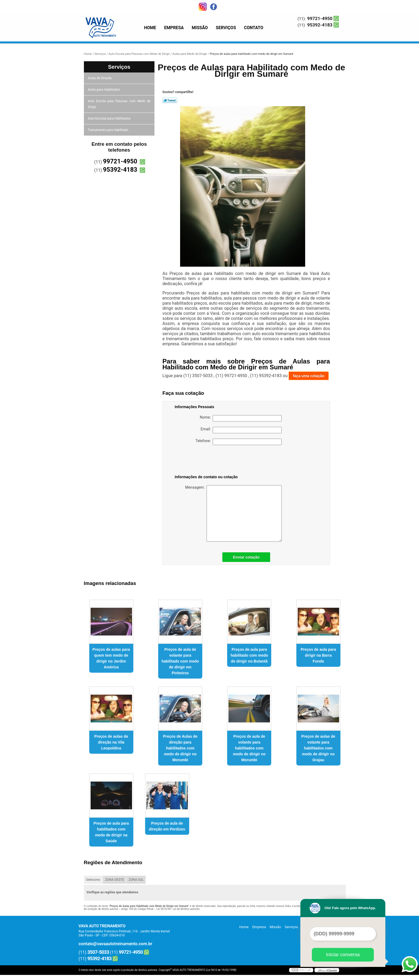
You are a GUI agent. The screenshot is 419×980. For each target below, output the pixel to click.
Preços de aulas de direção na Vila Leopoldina (111, 742)
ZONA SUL (136, 880)
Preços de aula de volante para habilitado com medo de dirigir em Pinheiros (180, 661)
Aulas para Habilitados (104, 90)
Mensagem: (233, 513)
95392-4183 (320, 25)
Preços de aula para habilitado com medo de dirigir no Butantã (249, 655)
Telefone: (239, 442)
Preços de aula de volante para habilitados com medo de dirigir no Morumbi (249, 748)
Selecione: (93, 880)
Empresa (174, 28)
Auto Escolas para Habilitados (110, 118)
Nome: (241, 418)
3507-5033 (98, 952)
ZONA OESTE (115, 880)
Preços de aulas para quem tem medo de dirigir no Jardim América (111, 658)
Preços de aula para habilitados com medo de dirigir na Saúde (111, 832)
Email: (241, 430)
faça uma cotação (309, 376)
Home (150, 28)
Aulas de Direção (100, 78)
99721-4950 (320, 18)
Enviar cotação (246, 557)
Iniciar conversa (343, 955)
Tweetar (170, 100)
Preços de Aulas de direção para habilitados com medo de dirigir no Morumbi (180, 748)
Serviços (226, 28)
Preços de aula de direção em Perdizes (167, 826)
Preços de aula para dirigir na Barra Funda (318, 655)
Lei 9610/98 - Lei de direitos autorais (178, 909)
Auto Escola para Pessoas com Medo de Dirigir (119, 104)
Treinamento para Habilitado (108, 130)
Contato (254, 28)
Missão (200, 28)
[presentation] (209, 461)
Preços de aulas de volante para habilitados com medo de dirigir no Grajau (318, 748)
